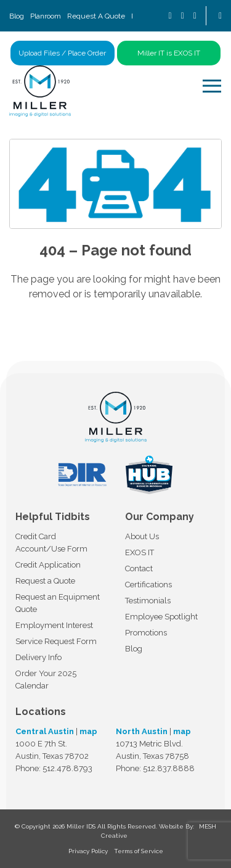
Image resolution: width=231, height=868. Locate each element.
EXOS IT (140, 552)
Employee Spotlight (161, 617)
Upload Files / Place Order (62, 53)
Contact (139, 568)
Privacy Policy (88, 851)
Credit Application (48, 565)
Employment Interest (54, 625)
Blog (17, 16)
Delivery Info (38, 657)
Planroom (46, 16)
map (88, 731)
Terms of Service (139, 851)
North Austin (142, 731)
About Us (142, 536)
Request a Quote (45, 581)
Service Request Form (56, 641)
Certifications (148, 585)
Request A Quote (96, 16)
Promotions (146, 633)
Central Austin (45, 731)
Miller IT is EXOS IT (169, 53)
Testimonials (148, 601)
